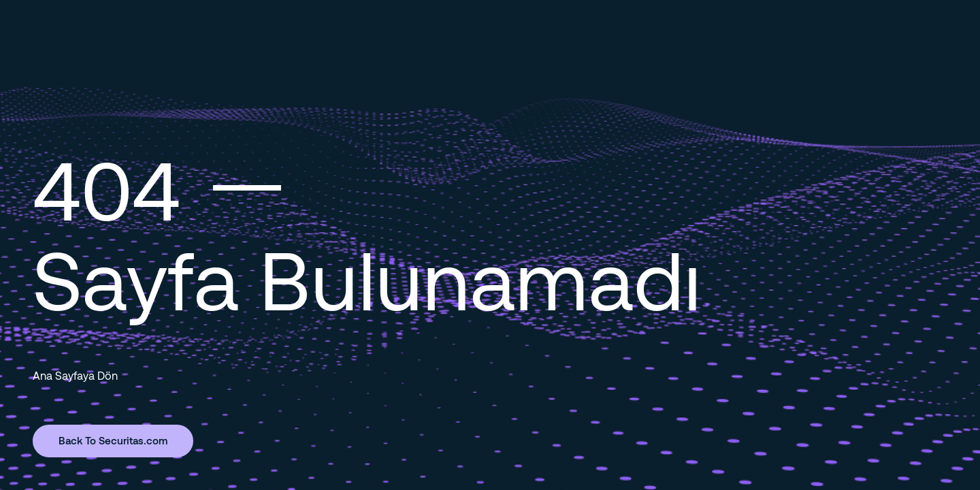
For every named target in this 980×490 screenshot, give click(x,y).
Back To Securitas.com (113, 440)
